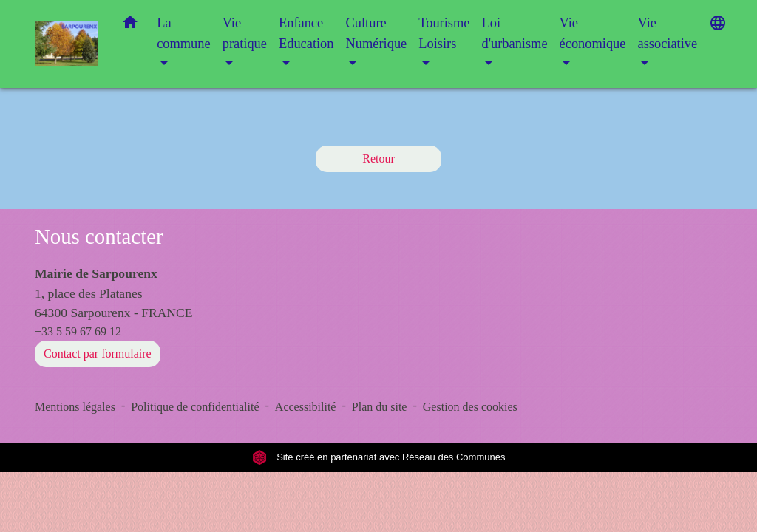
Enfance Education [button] (306, 33)
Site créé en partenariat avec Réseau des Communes (379, 457)
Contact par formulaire (98, 354)
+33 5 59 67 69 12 (78, 331)
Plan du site (380, 407)
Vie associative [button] (667, 33)
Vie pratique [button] (245, 33)
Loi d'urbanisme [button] (514, 33)
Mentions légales (75, 407)
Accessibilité (306, 407)
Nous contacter (99, 236)
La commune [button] (184, 33)
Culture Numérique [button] (377, 33)
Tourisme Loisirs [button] (444, 33)
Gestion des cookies (470, 407)
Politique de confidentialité (195, 407)
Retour (378, 158)
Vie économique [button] (593, 33)
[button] (130, 25)
